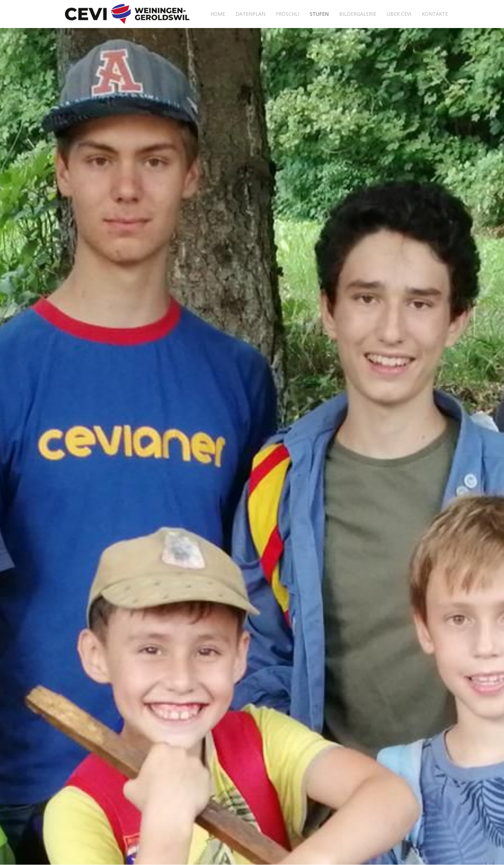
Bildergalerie (358, 14)
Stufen (319, 14)
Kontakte (435, 14)
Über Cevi (399, 14)
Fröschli (288, 14)
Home (218, 14)
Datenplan (250, 14)
